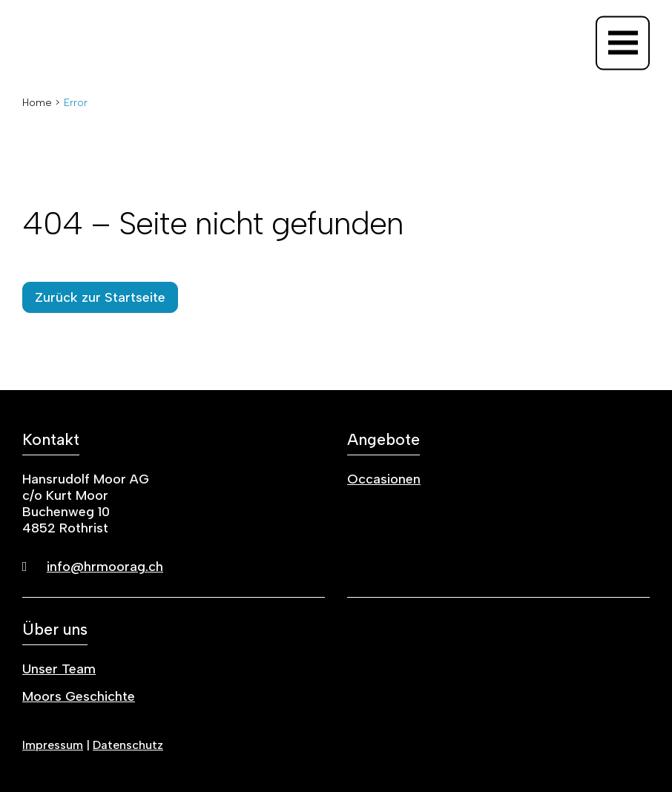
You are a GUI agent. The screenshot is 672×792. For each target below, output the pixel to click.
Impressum (53, 745)
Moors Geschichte (79, 696)
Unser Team (59, 669)
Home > (41, 103)
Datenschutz (128, 745)
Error (76, 103)
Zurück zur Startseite (100, 297)
